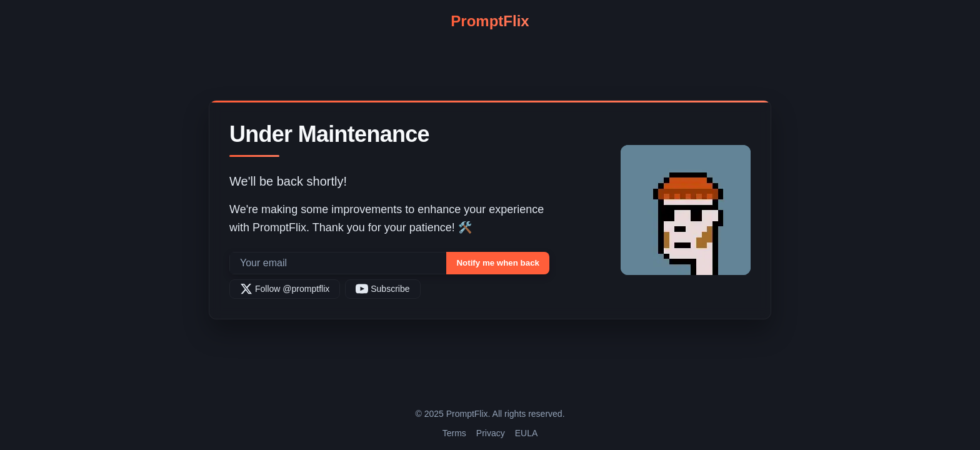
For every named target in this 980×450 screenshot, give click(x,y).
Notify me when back (498, 263)
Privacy (491, 433)
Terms (454, 433)
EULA (527, 433)
